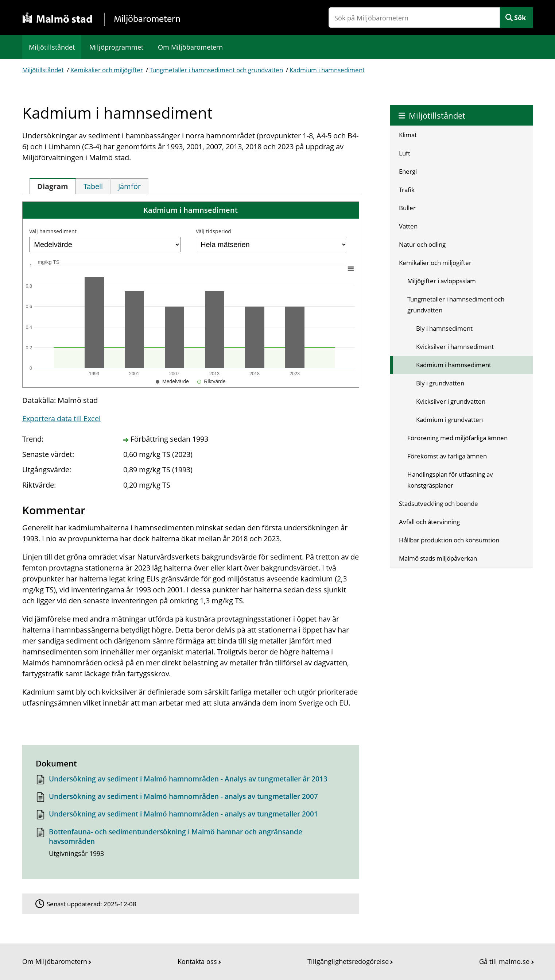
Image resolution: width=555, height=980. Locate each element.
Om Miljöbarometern (190, 47)
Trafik (407, 190)
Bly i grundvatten (440, 383)
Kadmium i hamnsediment (327, 70)
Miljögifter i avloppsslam (442, 281)
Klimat (408, 135)
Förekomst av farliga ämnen (447, 456)
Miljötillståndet (52, 47)
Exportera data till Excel (61, 418)
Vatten (408, 226)
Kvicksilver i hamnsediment (455, 347)
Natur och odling (422, 244)
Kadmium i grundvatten (449, 420)
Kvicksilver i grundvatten (451, 401)
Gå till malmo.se (504, 961)
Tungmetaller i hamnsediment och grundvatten (216, 70)
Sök (520, 18)
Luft (405, 153)
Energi (408, 171)
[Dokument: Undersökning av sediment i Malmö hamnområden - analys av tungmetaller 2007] (191, 798)
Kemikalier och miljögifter (107, 70)
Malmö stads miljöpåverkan (438, 558)
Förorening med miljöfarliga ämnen (457, 438)
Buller (407, 208)
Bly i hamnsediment (444, 328)
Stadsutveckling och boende (438, 504)
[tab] (53, 186)
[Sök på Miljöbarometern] (414, 18)
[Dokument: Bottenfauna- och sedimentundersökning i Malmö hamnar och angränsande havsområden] (191, 845)
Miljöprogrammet (116, 47)
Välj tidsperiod (214, 231)
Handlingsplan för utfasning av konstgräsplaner (450, 480)
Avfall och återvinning (429, 522)
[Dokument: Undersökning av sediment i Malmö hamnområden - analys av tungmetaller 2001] (191, 816)
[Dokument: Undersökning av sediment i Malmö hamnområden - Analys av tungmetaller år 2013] (191, 781)
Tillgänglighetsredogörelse (348, 961)
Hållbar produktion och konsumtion (449, 540)
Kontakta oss (197, 961)
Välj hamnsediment (53, 231)
